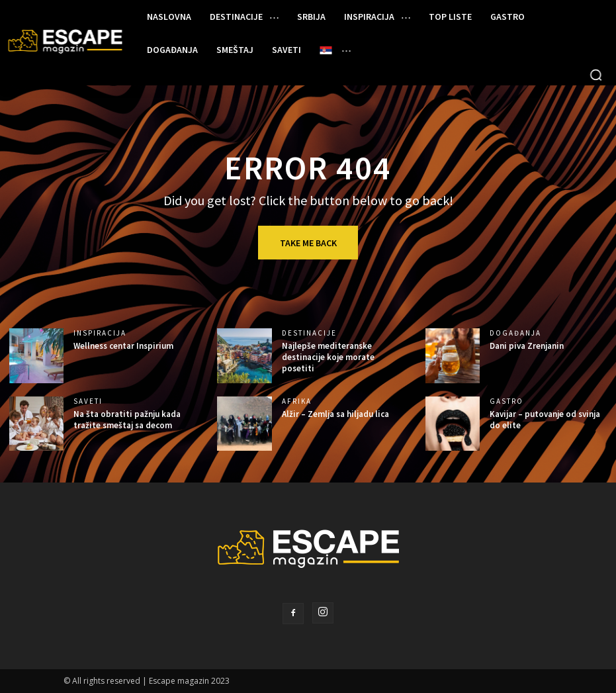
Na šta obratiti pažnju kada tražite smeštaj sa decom (127, 420)
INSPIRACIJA (100, 333)
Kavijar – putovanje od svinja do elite (545, 420)
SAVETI (88, 401)
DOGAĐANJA (515, 333)
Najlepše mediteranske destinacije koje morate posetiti (328, 357)
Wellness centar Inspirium (123, 346)
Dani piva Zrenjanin (527, 346)
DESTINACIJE (309, 333)
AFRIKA (297, 401)
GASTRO (506, 401)
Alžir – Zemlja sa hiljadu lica (335, 414)
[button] (596, 75)
